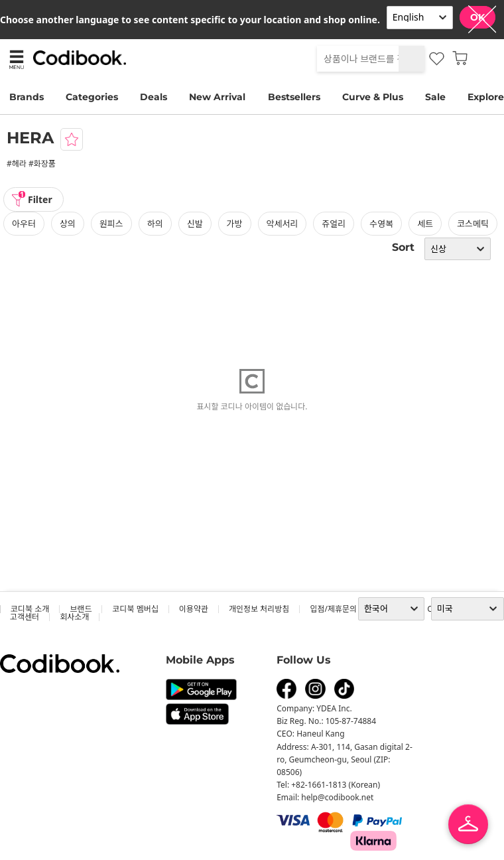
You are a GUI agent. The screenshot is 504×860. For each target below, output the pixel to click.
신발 (195, 224)
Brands (27, 97)
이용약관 (194, 609)
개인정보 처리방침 (259, 609)
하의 (155, 224)
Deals (154, 97)
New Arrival (217, 97)
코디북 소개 (30, 609)
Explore (486, 97)
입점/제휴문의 (333, 609)
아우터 (24, 224)
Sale (435, 97)
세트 (425, 224)
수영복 (381, 224)
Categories (92, 97)
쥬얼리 (334, 224)
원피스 (111, 224)
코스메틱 (473, 224)
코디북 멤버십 (135, 609)
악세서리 (283, 224)
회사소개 (74, 617)
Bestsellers (294, 97)
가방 (235, 224)
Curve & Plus (373, 97)
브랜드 (81, 609)
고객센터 (25, 617)
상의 (68, 224)
